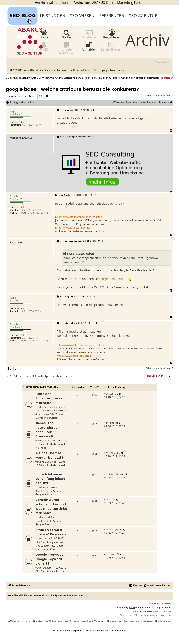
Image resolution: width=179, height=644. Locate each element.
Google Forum (44, 524)
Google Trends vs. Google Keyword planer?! (50, 559)
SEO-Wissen (82, 16)
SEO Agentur (143, 16)
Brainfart (45, 441)
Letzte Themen (112, 46)
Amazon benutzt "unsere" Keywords (51, 532)
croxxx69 (45, 568)
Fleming (45, 407)
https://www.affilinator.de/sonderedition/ (79, 217)
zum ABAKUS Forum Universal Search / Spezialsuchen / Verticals (46, 595)
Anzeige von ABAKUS (21, 138)
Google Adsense (45, 494)
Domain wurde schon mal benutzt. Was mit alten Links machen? (51, 506)
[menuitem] (162, 62)
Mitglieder (89, 34)
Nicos (112, 499)
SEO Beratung (114, 621)
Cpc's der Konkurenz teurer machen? (50, 398)
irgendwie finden (114, 279)
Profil (44, 46)
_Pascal (113, 423)
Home (44, 34)
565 (22, 122)
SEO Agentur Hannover (19, 621)
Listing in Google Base (23, 103)
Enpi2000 (46, 462)
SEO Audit (148, 621)
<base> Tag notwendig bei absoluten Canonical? (47, 430)
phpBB (132, 607)
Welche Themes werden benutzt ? (50, 455)
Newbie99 (46, 517)
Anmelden (89, 46)
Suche (66, 34)
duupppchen (47, 487)
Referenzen (112, 16)
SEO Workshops (97, 621)
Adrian (44, 538)
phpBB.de (166, 611)
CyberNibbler (117, 474)
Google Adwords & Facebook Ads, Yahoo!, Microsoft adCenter (51, 414)
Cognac (113, 394)
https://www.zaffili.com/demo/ (73, 228)
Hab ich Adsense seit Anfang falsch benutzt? (50, 479)
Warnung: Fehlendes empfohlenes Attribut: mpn (143, 103)
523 (22, 207)
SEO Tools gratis (163, 621)
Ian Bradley (165, 604)
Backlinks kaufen (132, 621)
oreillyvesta (116, 530)
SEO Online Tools (53, 621)
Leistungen (53, 16)
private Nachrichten (66, 48)
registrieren (166, 78)
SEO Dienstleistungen (76, 621)
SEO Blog (38, 621)
